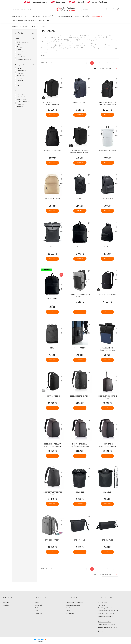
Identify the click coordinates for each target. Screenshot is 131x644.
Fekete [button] (20, 76)
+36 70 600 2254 (32, 10)
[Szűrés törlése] (33, 34)
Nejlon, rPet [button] (22, 52)
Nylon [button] (20, 54)
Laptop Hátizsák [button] (23, 102)
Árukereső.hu (40, 642)
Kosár (37, 611)
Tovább (43, 55)
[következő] (113, 63)
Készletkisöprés (82, 16)
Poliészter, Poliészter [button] (25, 59)
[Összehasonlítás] (61, 87)
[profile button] (113, 9)
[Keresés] (95, 9)
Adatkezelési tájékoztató (73, 605)
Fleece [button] (20, 49)
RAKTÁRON (46, 270)
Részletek (52, 115)
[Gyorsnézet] (61, 83)
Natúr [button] (20, 85)
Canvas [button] (20, 45)
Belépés (37, 602)
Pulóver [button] (21, 104)
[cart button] (118, 9)
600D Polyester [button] (23, 42)
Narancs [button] (21, 83)
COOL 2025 (36, 16)
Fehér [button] (20, 73)
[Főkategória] (15, 26)
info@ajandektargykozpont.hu (106, 616)
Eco (27, 16)
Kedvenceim (38, 614)
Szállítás (69, 611)
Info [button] (41, 21)
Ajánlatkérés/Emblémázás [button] (23, 21)
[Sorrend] (110, 69)
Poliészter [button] (21, 57)
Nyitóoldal (6, 602)
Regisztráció (38, 605)
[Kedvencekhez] (61, 79)
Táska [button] (20, 107)
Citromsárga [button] (22, 71)
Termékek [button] (96, 16)
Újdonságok (17, 16)
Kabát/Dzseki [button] (22, 99)
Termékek (25, 26)
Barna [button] (20, 68)
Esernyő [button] (20, 94)
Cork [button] (19, 47)
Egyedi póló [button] (48, 16)
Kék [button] (19, 78)
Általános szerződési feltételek (75, 602)
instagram (102, 631)
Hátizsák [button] (21, 97)
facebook (98, 631)
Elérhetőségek (70, 614)
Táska (34, 26)
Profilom (37, 608)
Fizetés (68, 608)
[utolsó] (117, 63)
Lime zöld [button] (21, 80)
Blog (49, 21)
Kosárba (80, 211)
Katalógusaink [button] (64, 16)
